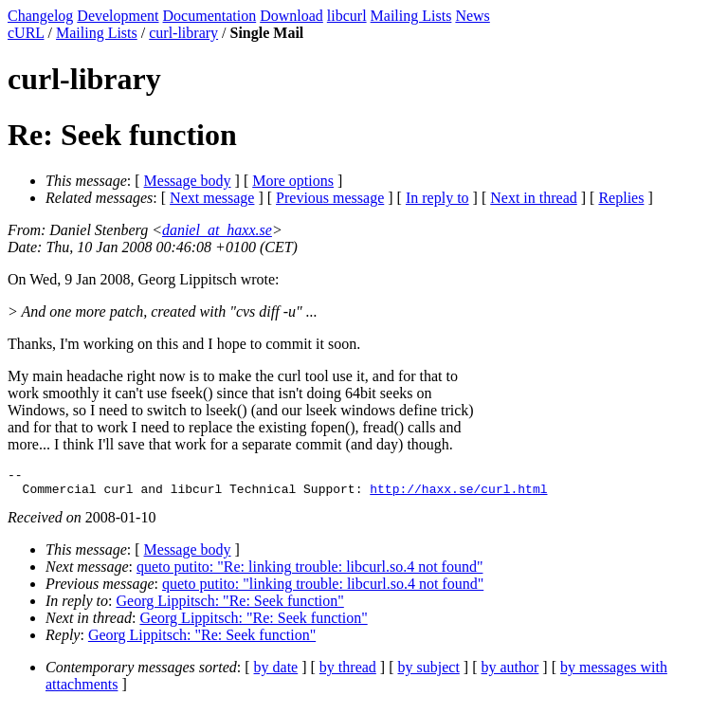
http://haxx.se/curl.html (458, 494)
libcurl (347, 16)
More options (293, 181)
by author (510, 673)
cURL (26, 33)
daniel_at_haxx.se (217, 230)
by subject (429, 673)
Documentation (210, 16)
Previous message (330, 198)
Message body (188, 181)
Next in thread (534, 198)
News (472, 16)
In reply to (437, 198)
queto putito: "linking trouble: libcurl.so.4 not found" (323, 589)
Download (291, 16)
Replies (621, 198)
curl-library (183, 33)
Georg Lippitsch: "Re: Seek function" (230, 606)
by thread (348, 673)
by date (276, 673)
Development (118, 16)
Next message (212, 198)
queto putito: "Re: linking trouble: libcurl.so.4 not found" (309, 572)
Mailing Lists (411, 16)
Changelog (40, 16)
